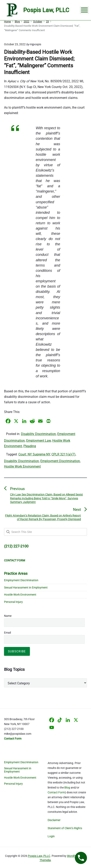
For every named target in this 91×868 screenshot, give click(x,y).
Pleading (30, 446)
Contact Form (56, 792)
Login (51, 836)
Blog (67, 788)
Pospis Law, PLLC (39, 856)
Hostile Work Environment (22, 466)
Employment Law (39, 441)
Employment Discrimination (60, 461)
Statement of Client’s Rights (65, 828)
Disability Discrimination (38, 434)
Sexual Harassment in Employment (26, 587)
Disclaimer (54, 820)
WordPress (74, 856)
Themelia (45, 860)
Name (8, 616)
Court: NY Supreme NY (34, 454)
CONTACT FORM (15, 560)
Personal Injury (13, 602)
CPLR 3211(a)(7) (63, 454)
